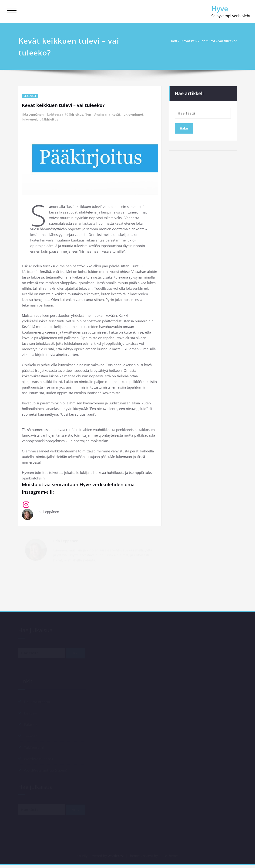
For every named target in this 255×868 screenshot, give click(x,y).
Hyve (220, 9)
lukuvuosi (30, 119)
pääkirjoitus (50, 119)
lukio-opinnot (137, 114)
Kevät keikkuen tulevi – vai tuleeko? (209, 41)
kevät (119, 114)
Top (91, 114)
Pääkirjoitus (76, 114)
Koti (171, 41)
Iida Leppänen (34, 114)
